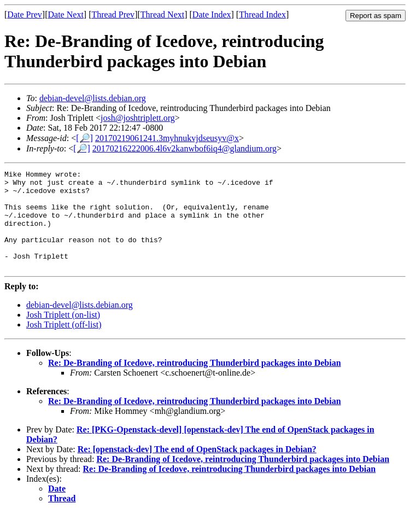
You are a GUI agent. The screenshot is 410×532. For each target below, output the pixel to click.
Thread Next (162, 14)
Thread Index (262, 14)
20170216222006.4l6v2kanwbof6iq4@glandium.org (184, 148)
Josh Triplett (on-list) (63, 334)
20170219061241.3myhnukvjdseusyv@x (167, 138)
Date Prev (25, 14)
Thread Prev (113, 14)
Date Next (66, 14)
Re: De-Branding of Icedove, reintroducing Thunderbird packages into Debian (195, 382)
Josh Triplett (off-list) (64, 344)
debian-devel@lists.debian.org (93, 98)
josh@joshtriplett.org (138, 118)
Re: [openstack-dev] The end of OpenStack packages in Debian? (197, 469)
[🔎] (84, 138)
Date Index (212, 14)
